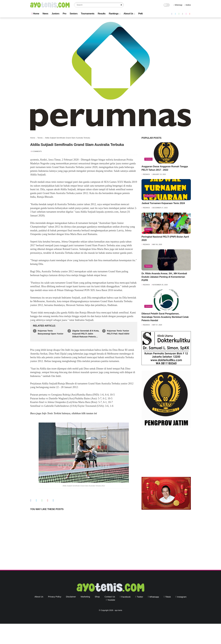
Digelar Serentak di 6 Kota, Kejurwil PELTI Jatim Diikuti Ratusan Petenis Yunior (86, 334)
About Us (128, 14)
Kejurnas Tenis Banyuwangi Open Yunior (51, 332)
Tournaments (88, 14)
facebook (126, 597)
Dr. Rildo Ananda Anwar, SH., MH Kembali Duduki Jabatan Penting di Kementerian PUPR (164, 277)
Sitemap (178, 5)
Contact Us (110, 597)
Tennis (40, 138)
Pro (64, 14)
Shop (97, 597)
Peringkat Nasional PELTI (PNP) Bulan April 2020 (165, 238)
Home (35, 14)
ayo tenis (118, 610)
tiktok (168, 597)
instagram (182, 597)
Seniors (74, 14)
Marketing (85, 597)
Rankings (114, 14)
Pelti (140, 14)
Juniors (55, 14)
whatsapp (154, 597)
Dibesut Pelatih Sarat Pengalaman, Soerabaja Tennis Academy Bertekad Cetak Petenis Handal (165, 317)
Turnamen (150, 196)
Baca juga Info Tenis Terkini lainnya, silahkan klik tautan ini (63, 413)
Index (188, 5)
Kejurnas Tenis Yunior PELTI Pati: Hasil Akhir (118, 332)
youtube (111, 600)
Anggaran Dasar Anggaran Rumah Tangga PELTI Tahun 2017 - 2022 (165, 168)
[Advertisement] (166, 453)
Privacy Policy (55, 597)
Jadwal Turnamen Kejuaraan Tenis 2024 (163, 203)
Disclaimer (71, 597)
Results (101, 14)
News (45, 14)
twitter (140, 597)
